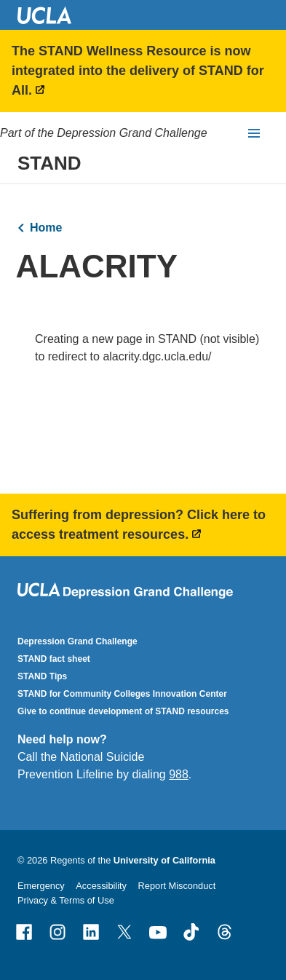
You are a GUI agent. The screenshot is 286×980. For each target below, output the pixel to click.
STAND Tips (42, 676)
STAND (49, 163)
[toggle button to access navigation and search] (254, 133)
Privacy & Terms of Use (66, 900)
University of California (164, 860)
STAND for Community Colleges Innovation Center (122, 694)
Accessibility (101, 886)
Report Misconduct (177, 886)
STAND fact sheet (54, 659)
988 (179, 774)
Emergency (41, 886)
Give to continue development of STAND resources (123, 711)
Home (46, 228)
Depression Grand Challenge (78, 641)
